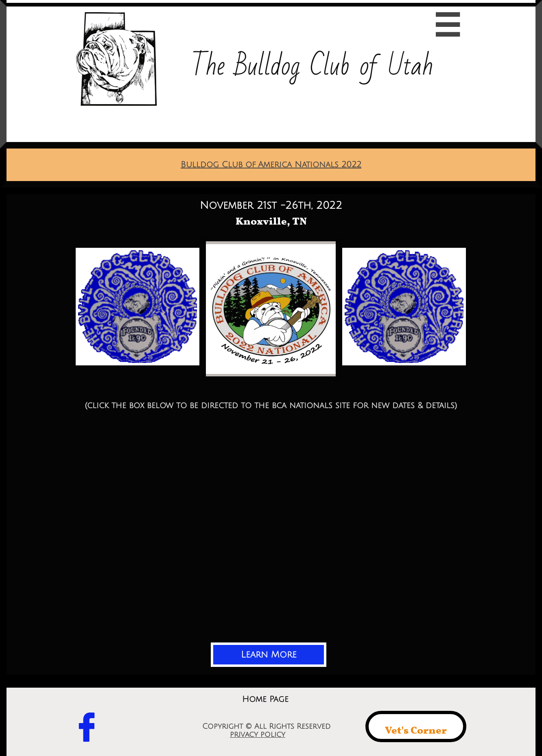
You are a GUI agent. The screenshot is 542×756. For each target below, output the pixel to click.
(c (89, 406)
